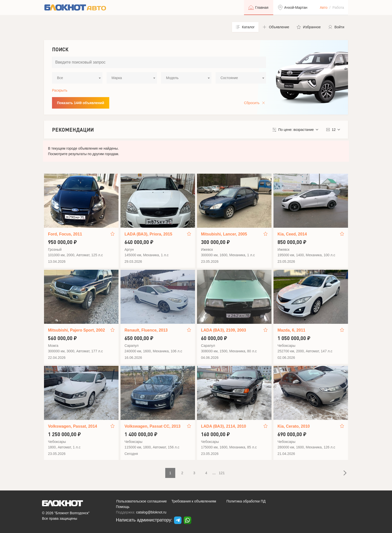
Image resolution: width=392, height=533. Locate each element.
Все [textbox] (60, 78)
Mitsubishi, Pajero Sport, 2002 (76, 330)
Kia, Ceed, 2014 (292, 234)
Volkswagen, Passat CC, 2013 (152, 426)
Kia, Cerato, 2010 (294, 426)
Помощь (123, 507)
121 (222, 473)
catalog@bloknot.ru (151, 512)
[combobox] (77, 78)
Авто (324, 8)
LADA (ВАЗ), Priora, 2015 (148, 234)
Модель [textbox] (172, 78)
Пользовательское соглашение (141, 501)
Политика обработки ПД (246, 501)
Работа (338, 8)
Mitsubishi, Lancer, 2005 (224, 234)
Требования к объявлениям (194, 501)
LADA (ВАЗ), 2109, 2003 (223, 330)
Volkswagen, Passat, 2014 (72, 426)
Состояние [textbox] (229, 78)
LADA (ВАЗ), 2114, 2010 (223, 426)
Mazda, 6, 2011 (291, 330)
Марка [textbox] (117, 78)
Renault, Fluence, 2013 (146, 330)
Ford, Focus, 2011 (65, 234)
